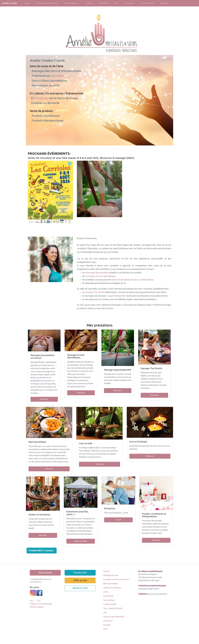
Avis (117, 3)
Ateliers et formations (112, 588)
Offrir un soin (80, 580)
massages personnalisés (97, 273)
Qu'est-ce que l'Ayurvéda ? (114, 617)
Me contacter (45, 573)
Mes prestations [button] (71, 3)
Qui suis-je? (130, 3)
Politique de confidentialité (41, 604)
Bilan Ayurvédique (111, 584)
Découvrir (44, 399)
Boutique (164, 3)
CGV (39, 601)
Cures (106, 592)
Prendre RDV (80, 573)
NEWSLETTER (80, 588)
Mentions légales (37, 607)
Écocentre (43, 98)
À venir (118, 520)
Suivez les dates (81, 541)
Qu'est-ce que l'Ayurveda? (47, 3)
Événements (104, 3)
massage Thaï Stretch (95, 292)
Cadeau (89, 3)
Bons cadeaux (109, 600)
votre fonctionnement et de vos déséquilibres (132, 280)
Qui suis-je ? (108, 621)
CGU (32, 601)
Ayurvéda (57, 76)
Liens (106, 629)
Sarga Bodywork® (116, 296)
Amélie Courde (9, 3)
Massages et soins (111, 575)
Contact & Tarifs (147, 3)
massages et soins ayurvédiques (101, 276)
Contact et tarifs (110, 604)
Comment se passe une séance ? (117, 579)
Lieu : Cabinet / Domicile (113, 608)
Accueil (27, 3)
